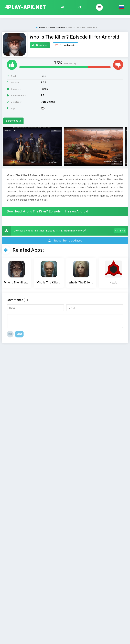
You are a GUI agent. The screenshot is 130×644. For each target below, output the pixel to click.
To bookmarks (65, 45)
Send (19, 334)
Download (40, 45)
